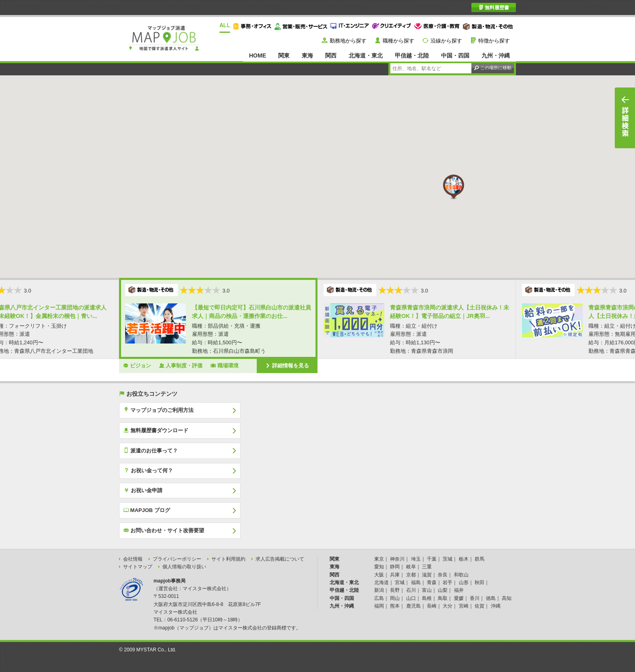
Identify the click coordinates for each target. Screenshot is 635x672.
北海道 (381, 582)
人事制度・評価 (181, 365)
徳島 (491, 598)
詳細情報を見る (287, 365)
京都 (411, 575)
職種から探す (398, 41)
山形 (464, 582)
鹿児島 (413, 606)
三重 (427, 567)
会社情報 (133, 559)
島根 (427, 598)
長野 (395, 590)
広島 (379, 598)
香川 (475, 598)
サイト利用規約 (228, 559)
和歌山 (461, 575)
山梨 (443, 590)
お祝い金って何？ (148, 470)
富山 (427, 590)
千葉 (432, 559)
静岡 (395, 567)
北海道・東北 (366, 55)
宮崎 (464, 606)
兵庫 (395, 575)
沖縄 (496, 606)
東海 (307, 55)
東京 (379, 559)
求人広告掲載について (280, 559)
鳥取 (443, 598)
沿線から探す (446, 41)
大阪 (379, 575)
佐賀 (479, 606)
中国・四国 (455, 55)
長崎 (432, 606)
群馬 (479, 559)
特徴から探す (494, 41)
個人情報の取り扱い (184, 567)
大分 (447, 606)
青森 (432, 582)
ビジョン (137, 365)
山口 (411, 598)
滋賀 (427, 575)
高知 (507, 598)
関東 (284, 55)
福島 (416, 582)
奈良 (443, 575)
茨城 (447, 559)
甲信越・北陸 (412, 55)
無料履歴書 (494, 7)
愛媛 (459, 598)
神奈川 (397, 559)
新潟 (379, 590)
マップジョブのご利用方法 (159, 410)
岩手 (447, 582)
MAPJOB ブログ (147, 510)
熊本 (395, 606)
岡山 (395, 598)
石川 (411, 590)
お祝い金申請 (143, 490)
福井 (459, 590)
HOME (258, 55)
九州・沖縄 (496, 55)
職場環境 (225, 365)
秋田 (479, 582)
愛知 (379, 567)
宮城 (400, 582)
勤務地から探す (348, 41)
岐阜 (411, 567)
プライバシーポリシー (177, 559)
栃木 (464, 559)
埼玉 (416, 559)
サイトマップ (138, 567)
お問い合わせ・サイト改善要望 (164, 530)
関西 (331, 55)
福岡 (379, 606)
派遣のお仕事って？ (151, 450)
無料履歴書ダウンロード (156, 430)
